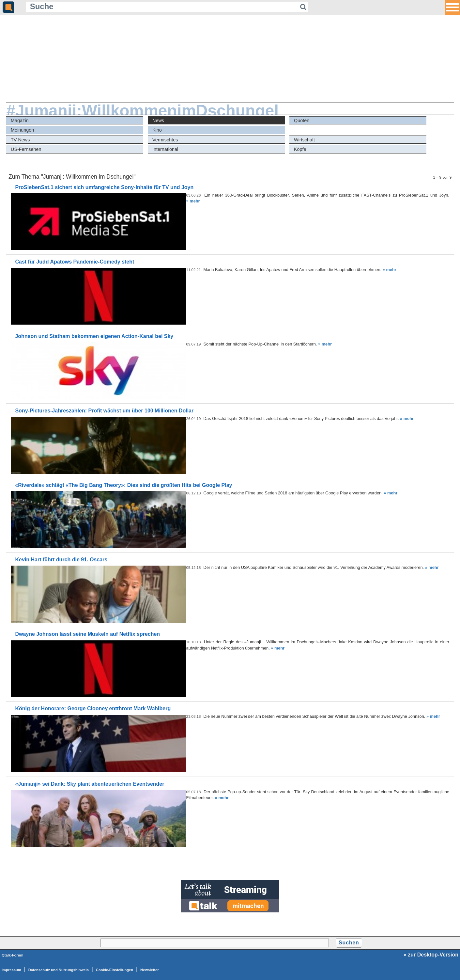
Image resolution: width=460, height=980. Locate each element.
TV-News (20, 140)
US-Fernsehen (26, 149)
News (158, 120)
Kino (157, 130)
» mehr (193, 201)
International (165, 149)
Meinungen (22, 130)
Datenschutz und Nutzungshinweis (59, 970)
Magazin (20, 120)
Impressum (11, 970)
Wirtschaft (304, 140)
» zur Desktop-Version (431, 955)
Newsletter (150, 970)
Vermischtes (165, 140)
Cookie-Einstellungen (115, 970)
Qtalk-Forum (13, 955)
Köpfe (300, 149)
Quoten (302, 120)
